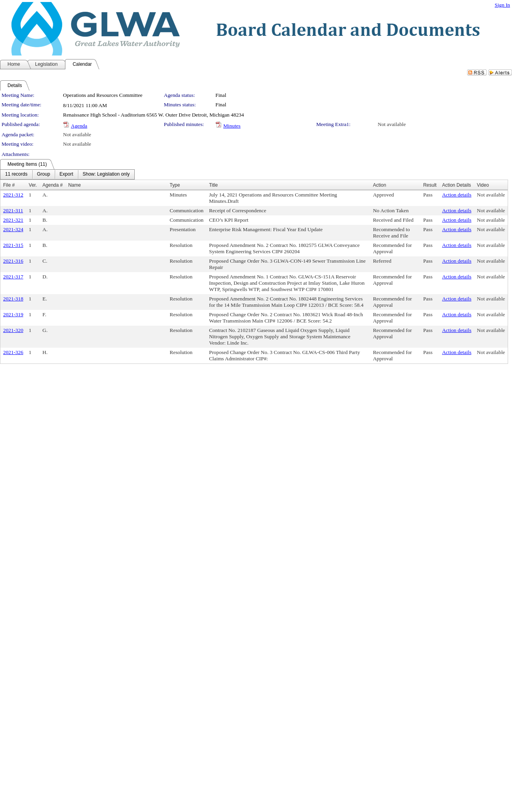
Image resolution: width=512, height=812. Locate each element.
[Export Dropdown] (66, 174)
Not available (392, 124)
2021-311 (13, 210)
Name (74, 185)
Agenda (79, 126)
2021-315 (13, 245)
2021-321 (13, 220)
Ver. (33, 185)
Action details (456, 195)
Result (430, 185)
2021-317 (13, 277)
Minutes (232, 126)
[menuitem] (16, 174)
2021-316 (13, 261)
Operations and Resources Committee (103, 95)
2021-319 (13, 314)
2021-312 (13, 195)
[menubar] (67, 174)
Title (213, 185)
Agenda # (53, 185)
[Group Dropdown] (44, 174)
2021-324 (13, 229)
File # (9, 185)
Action (379, 185)
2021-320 (13, 330)
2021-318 (13, 299)
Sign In (502, 5)
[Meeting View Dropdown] (106, 174)
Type (175, 185)
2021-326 (13, 352)
